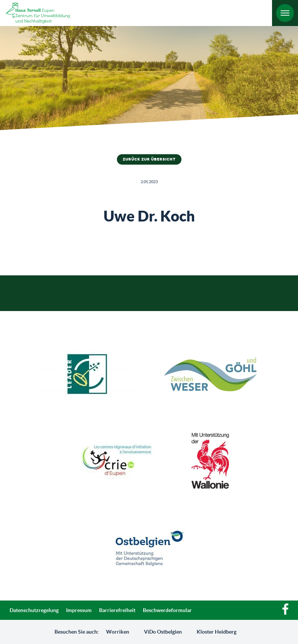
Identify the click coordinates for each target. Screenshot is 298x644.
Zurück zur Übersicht (149, 159)
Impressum (79, 610)
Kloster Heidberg (217, 632)
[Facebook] (285, 613)
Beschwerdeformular (167, 610)
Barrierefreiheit (117, 610)
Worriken (118, 632)
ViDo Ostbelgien (163, 632)
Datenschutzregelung (34, 610)
